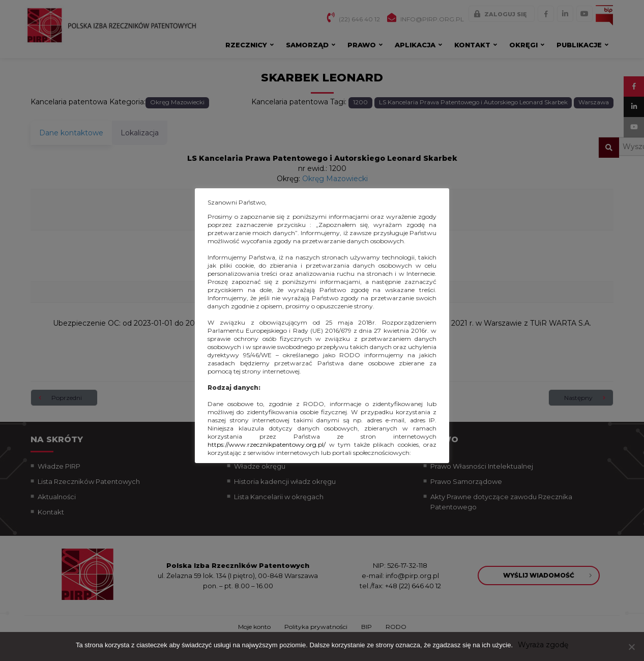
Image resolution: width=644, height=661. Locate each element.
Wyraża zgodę (543, 645)
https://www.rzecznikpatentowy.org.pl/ (267, 444)
